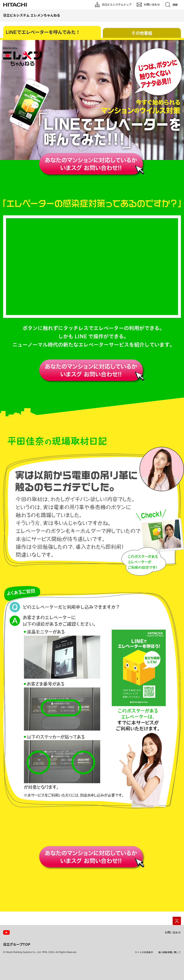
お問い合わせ (173, 953)
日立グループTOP (17, 965)
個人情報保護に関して (170, 973)
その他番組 (142, 33)
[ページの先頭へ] (177, 942)
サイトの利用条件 (144, 973)
